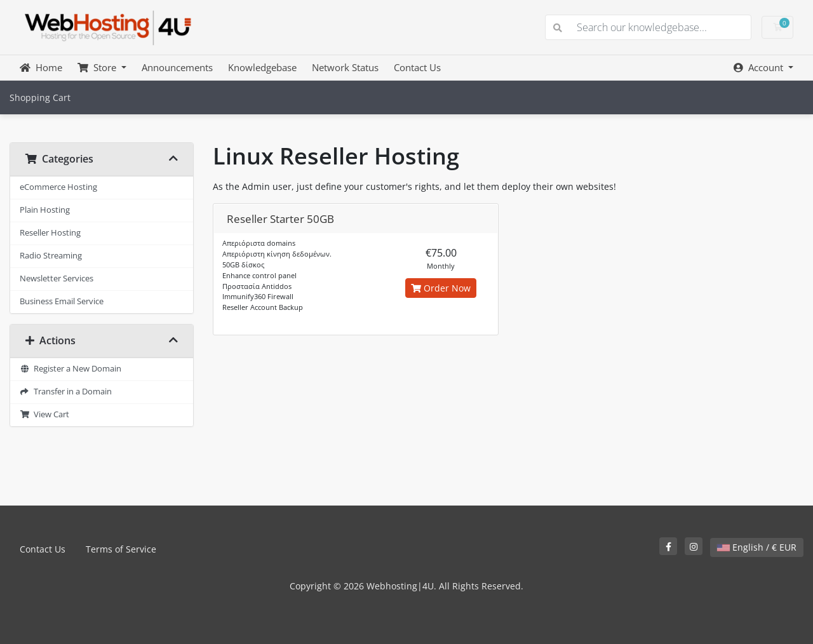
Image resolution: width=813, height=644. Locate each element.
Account (760, 67)
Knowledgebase (262, 67)
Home (41, 67)
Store (98, 67)
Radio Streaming (51, 256)
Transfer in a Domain (66, 392)
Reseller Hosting (50, 233)
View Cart (44, 414)
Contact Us (417, 67)
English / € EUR (757, 547)
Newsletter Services (57, 278)
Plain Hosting (45, 210)
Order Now (441, 288)
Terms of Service (121, 549)
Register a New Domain (71, 369)
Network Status (345, 67)
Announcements (177, 67)
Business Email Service (62, 301)
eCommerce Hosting (58, 187)
